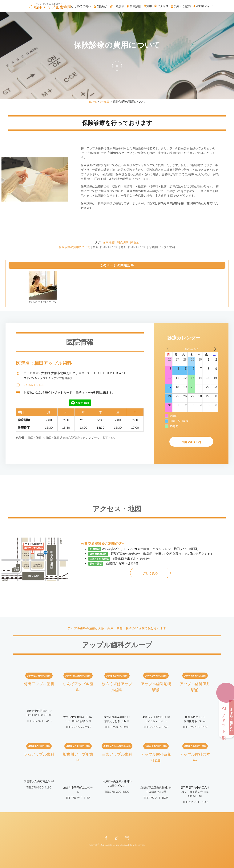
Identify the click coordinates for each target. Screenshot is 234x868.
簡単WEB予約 (191, 442)
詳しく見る (150, 573)
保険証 (135, 242)
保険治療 (109, 242)
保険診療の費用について (75, 247)
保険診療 (122, 242)
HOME (92, 102)
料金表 (105, 102)
